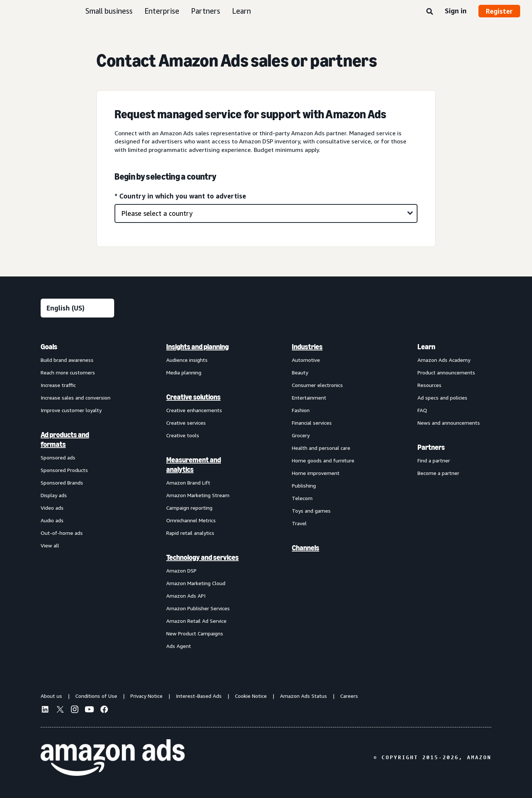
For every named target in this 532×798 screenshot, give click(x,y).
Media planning (184, 372)
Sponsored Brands (62, 483)
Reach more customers (68, 372)
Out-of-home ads (62, 533)
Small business (109, 11)
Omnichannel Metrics (191, 520)
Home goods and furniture (323, 460)
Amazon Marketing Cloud (196, 583)
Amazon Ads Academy (444, 360)
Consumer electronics (317, 385)
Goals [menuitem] (49, 347)
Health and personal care (321, 448)
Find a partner (434, 460)
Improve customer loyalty (71, 410)
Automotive (306, 360)
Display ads (54, 495)
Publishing (304, 485)
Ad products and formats (65, 439)
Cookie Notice (251, 696)
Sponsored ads (58, 457)
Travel (299, 523)
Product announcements (446, 372)
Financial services (312, 423)
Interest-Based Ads (199, 696)
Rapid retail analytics (190, 533)
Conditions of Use (96, 696)
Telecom (302, 498)
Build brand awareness (67, 360)
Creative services (186, 423)
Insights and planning (197, 347)
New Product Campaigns (195, 633)
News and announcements (449, 423)
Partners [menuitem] (431, 447)
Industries (307, 347)
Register (499, 11)
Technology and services (202, 557)
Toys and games (311, 511)
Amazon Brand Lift (188, 483)
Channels (306, 548)
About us (51, 696)
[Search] (430, 12)
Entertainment (309, 398)
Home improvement (316, 473)
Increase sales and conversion (76, 398)
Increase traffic (58, 385)
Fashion (301, 410)
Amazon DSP (181, 571)
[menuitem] (78, 496)
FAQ (422, 410)
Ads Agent (179, 646)
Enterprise (162, 11)
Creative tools (183, 435)
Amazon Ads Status (303, 696)
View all (50, 545)
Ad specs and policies (442, 398)
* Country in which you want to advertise (180, 196)
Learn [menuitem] (426, 347)
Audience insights (187, 360)
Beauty (300, 372)
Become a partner (438, 473)
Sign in (456, 11)
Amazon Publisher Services (198, 608)
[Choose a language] (77, 308)
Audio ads (52, 520)
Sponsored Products (64, 470)
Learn (241, 11)
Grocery (301, 435)
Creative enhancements (194, 410)
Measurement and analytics (194, 465)
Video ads (52, 508)
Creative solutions (193, 397)
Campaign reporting (189, 508)
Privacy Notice (146, 696)
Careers (349, 696)
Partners (206, 11)
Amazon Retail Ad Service (196, 621)
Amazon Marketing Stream (198, 495)
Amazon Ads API (186, 596)
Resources (429, 385)
